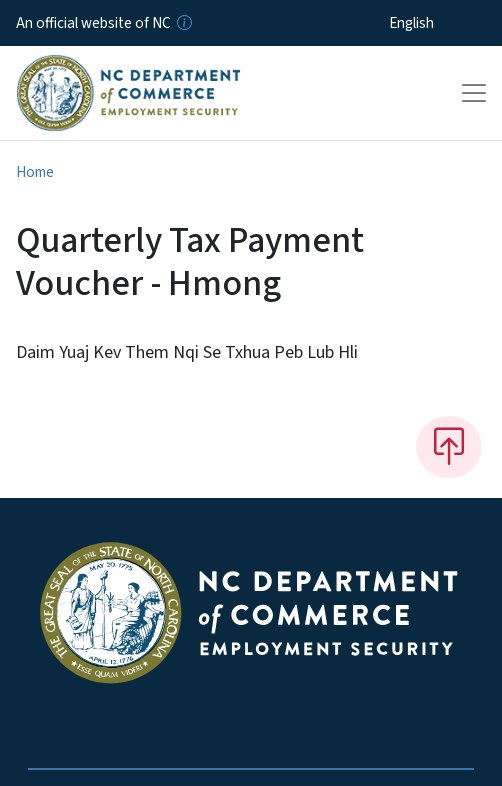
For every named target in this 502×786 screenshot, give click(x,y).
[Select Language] (442, 23)
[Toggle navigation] (474, 93)
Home (35, 172)
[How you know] (183, 23)
